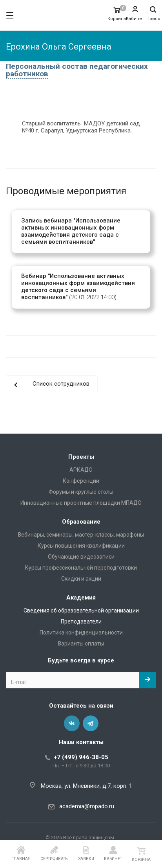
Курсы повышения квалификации (81, 546)
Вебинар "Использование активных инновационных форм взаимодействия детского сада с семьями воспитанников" (78, 287)
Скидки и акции (81, 579)
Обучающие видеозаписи (81, 557)
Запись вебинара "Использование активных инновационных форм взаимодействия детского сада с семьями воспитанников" (71, 231)
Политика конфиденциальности (81, 633)
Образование (81, 522)
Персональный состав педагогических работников (77, 70)
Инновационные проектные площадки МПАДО (81, 503)
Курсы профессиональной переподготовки (81, 568)
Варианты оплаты (81, 644)
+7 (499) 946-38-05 (81, 757)
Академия (81, 598)
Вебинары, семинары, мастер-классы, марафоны (81, 535)
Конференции (81, 481)
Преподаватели (81, 622)
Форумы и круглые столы (81, 492)
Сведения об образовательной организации (81, 611)
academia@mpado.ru (87, 806)
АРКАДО (81, 470)
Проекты (81, 457)
